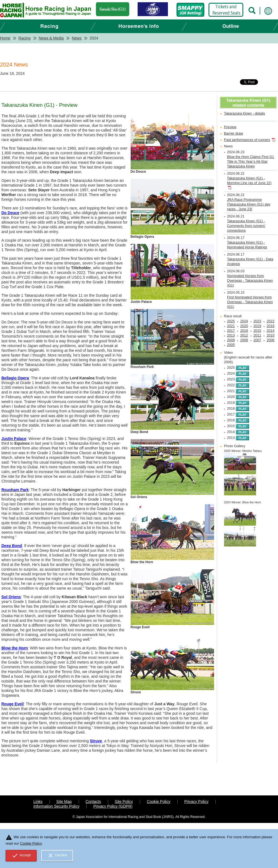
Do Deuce (10, 213)
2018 (270, 326)
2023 (257, 321)
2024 (244, 321)
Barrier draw (234, 133)
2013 (231, 335)
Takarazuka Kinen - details (245, 113)
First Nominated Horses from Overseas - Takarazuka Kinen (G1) (250, 302)
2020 (244, 326)
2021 (231, 326)
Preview (230, 127)
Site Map (64, 802)
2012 (244, 335)
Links (38, 802)
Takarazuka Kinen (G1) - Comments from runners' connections (246, 226)
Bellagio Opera (15, 378)
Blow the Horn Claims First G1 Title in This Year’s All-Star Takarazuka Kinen (251, 162)
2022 (270, 321)
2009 (231, 340)
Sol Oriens (11, 597)
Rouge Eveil (13, 704)
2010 (270, 335)
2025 (231, 321)
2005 (231, 345)
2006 (270, 340)
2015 (257, 331)
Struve (96, 741)
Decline (57, 855)
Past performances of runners (247, 140)
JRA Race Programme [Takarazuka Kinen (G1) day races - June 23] (249, 204)
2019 (257, 326)
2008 (244, 340)
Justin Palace (14, 439)
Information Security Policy (56, 806)
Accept (21, 855)
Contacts (93, 802)
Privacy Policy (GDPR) (113, 806)
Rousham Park (15, 490)
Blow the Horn (15, 648)
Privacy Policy (196, 802)
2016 (244, 331)
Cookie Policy (159, 802)
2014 (270, 331)
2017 (231, 331)
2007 (257, 340)
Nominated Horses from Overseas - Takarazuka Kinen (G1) (250, 281)
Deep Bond (12, 546)
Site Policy (124, 802)
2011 (257, 335)
